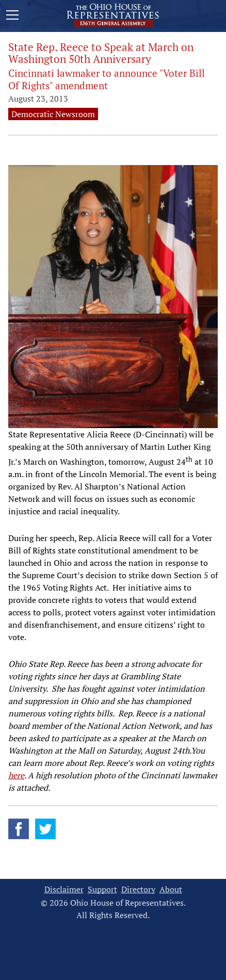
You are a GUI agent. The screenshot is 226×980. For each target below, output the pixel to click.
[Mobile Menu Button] (12, 17)
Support (102, 889)
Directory (138, 889)
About (171, 889)
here (16, 775)
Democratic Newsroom (53, 114)
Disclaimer (64, 889)
